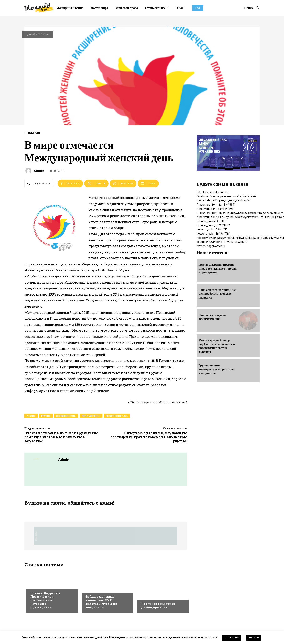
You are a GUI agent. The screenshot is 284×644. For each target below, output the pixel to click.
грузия (46, 416)
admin (39, 171)
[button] (252, 8)
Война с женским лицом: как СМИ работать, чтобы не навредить (101, 602)
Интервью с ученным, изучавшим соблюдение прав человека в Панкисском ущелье (149, 437)
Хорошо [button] (254, 638)
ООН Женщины (66, 416)
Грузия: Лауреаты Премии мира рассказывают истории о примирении (45, 600)
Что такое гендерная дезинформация (158, 605)
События (43, 34)
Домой (31, 34)
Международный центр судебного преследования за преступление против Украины (217, 346)
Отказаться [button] (232, 638)
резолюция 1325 (117, 416)
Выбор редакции (42, 585)
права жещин (91, 416)
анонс (31, 416)
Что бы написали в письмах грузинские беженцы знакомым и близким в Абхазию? (61, 437)
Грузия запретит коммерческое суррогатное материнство (216, 369)
